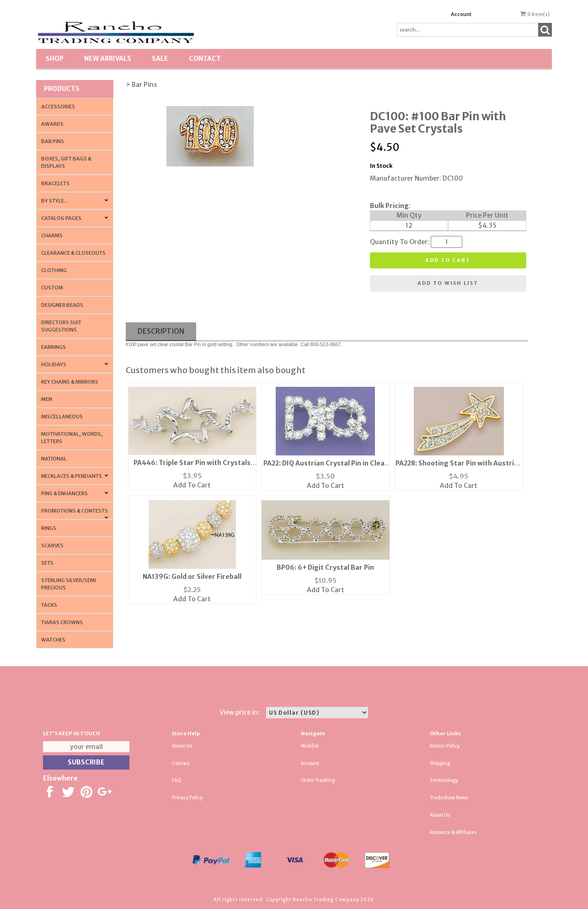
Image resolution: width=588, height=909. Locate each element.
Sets (47, 563)
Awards (52, 124)
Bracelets (55, 183)
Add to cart (448, 260)
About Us (182, 746)
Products (62, 89)
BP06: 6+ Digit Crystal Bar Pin (325, 567)
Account (461, 14)
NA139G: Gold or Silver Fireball (192, 577)
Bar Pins (53, 141)
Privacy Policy (187, 798)
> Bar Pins (141, 85)
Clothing (54, 270)
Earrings (53, 347)
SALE (160, 59)
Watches (53, 640)
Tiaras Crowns (62, 622)
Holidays (54, 364)
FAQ (177, 780)
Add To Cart (192, 485)
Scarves (52, 545)
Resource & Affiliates (453, 832)
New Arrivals (108, 59)
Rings (49, 528)
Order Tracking (318, 780)
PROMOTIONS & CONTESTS (75, 511)
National (54, 459)
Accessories (58, 107)
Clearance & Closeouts (73, 253)
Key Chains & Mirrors (70, 382)
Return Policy (445, 746)
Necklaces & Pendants (72, 476)
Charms (52, 235)
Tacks (49, 605)
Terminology (444, 780)
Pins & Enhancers (64, 493)
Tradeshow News (449, 798)
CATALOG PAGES (61, 218)
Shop (55, 59)
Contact (205, 59)
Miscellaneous (62, 417)
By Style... (55, 201)
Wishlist (310, 746)
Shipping (440, 763)
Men (47, 399)
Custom (52, 288)
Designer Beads (62, 305)
